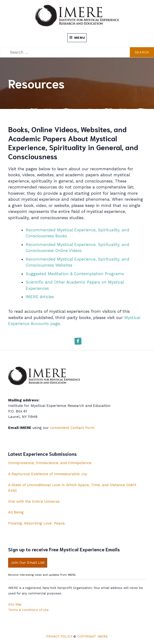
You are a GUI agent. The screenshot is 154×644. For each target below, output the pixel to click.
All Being (16, 512)
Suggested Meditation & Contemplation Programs (75, 274)
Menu (77, 38)
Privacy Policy (59, 636)
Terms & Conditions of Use (28, 610)
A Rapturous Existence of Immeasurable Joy (48, 474)
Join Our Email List (28, 563)
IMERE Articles (40, 297)
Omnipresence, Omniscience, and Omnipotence (50, 463)
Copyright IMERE (93, 636)
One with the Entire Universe (34, 502)
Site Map (15, 604)
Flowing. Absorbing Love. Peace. (37, 523)
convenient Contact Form (72, 428)
